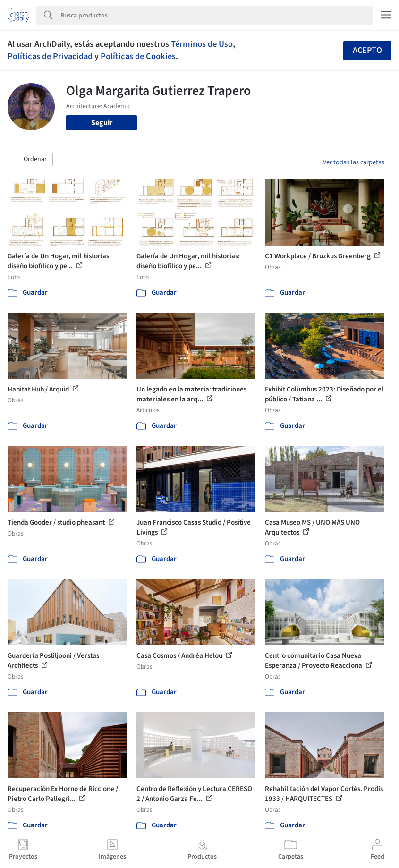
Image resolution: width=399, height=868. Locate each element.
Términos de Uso (202, 44)
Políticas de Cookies (138, 56)
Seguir (102, 123)
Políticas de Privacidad (50, 56)
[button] (30, 160)
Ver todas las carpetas (354, 162)
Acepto (367, 50)
